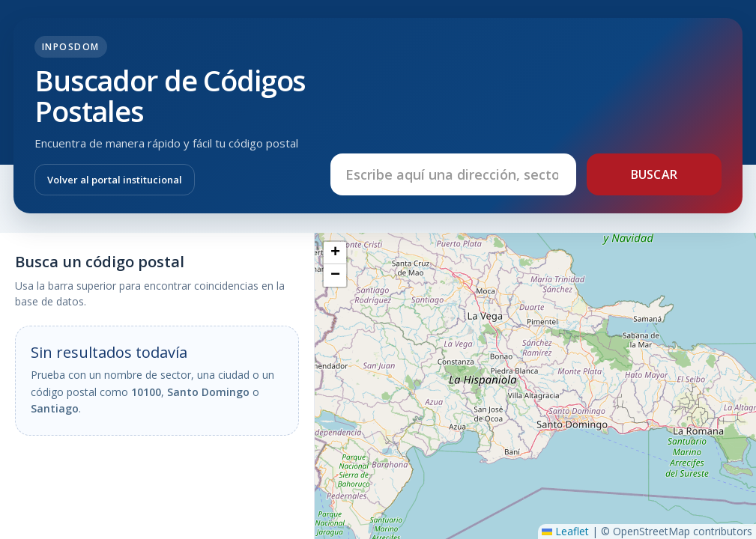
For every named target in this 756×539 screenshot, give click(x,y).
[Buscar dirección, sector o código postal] (453, 174)
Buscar (654, 174)
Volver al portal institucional (115, 180)
